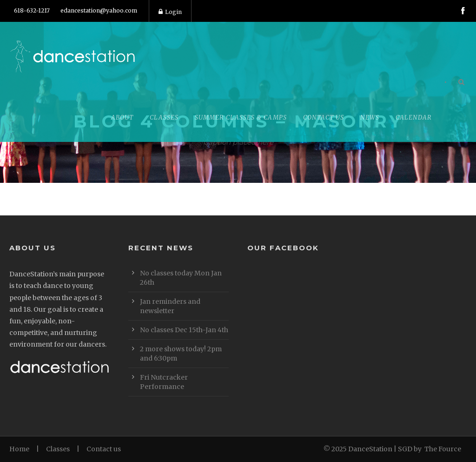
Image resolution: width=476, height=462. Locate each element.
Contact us (104, 449)
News (370, 117)
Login (170, 12)
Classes (164, 117)
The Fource (443, 449)
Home (19, 449)
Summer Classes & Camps (241, 117)
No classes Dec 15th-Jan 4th (184, 330)
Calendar (414, 117)
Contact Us (324, 117)
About (122, 117)
